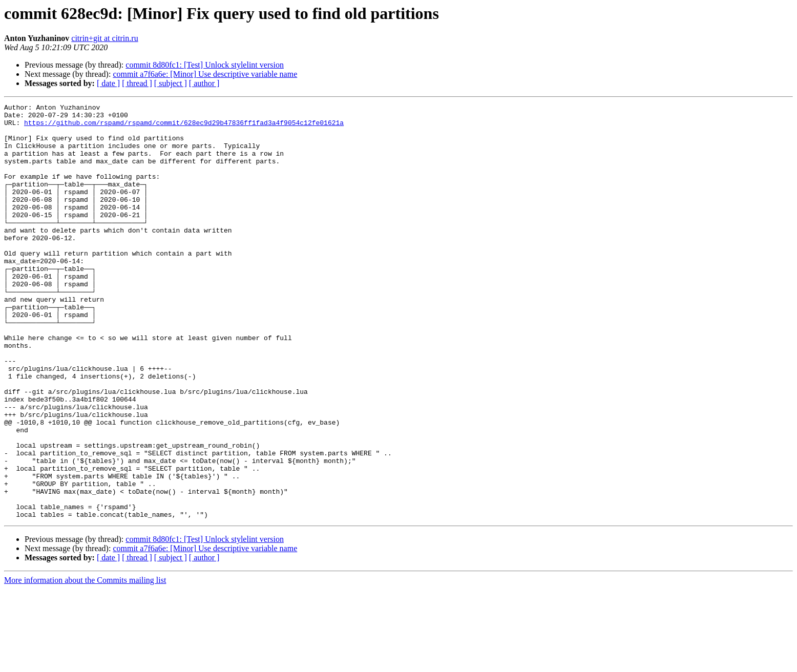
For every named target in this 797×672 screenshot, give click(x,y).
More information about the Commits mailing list (85, 663)
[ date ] (108, 83)
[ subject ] (171, 83)
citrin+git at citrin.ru (104, 38)
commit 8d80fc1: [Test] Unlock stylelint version (205, 65)
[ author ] (204, 83)
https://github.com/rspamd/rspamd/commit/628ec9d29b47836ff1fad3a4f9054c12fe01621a (184, 127)
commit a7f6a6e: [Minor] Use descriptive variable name (205, 74)
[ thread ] (137, 83)
